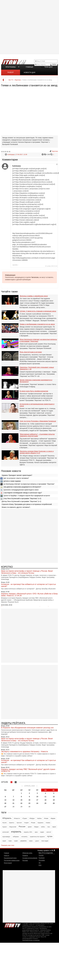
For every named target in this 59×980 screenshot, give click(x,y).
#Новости (17, 818)
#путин (4, 823)
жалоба (15, 265)
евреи (54, 827)
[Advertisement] (29, 27)
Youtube (41, 855)
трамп (16, 841)
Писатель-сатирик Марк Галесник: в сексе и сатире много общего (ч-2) (37, 452)
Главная (6, 853)
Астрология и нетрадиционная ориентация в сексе (37, 405)
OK (40, 863)
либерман (16, 837)
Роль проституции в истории (31, 352)
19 (54, 800)
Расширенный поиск (10, 858)
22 (21, 803)
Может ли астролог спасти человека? (15, 478)
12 (54, 797)
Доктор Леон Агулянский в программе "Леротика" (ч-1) (21, 501)
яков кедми (45, 841)
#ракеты (12, 823)
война (43, 827)
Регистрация (8, 863)
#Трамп (25, 818)
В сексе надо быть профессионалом (34, 391)
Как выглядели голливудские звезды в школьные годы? (22, 493)
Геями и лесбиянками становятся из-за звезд (37, 324)
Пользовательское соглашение (31, 940)
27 (5, 807)
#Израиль (7, 818)
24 (37, 803)
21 (13, 803)
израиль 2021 (28, 832)
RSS (40, 865)
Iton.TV (12, 925)
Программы (11, 67)
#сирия (26, 823)
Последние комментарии (12, 860)
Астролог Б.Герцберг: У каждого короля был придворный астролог (26, 496)
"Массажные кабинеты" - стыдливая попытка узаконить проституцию (37, 435)
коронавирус (6, 837)
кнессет (49, 832)
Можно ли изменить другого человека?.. (16, 507)
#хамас (48, 823)
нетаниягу (24, 837)
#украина (40, 823)
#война (39, 818)
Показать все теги (8, 845)
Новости (6, 856)
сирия (4, 841)
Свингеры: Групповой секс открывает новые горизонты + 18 (37, 368)
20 (5, 803)
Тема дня (48, 67)
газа (49, 827)
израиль (16, 832)
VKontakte (42, 860)
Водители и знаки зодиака (11, 481)
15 (21, 800)
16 (29, 800)
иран (36, 832)
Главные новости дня (29, 68)
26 (54, 803)
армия (30, 827)
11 (45, 797)
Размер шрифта (43, 850)
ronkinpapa (11, 155)
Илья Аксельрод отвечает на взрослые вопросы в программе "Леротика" (38, 340)
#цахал (5, 827)
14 (13, 800)
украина (23, 841)
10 (37, 797)
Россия (22, 827)
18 (45, 800)
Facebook (42, 858)
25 (45, 803)
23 (29, 803)
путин (50, 836)
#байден (32, 818)
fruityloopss (17, 166)
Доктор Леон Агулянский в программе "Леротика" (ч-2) (21, 498)
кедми (42, 832)
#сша (33, 823)
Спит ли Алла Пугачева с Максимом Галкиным (38, 421)
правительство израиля (37, 837)
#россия (19, 823)
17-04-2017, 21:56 (21, 155)
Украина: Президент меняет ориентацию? (17, 475)
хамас (31, 841)
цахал (37, 841)
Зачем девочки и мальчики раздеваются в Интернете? (36, 381)
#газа (46, 818)
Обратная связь (27, 853)
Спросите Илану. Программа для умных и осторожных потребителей (27, 504)
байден (36, 827)
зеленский (6, 832)
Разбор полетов (11, 73)
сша (10, 841)
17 (37, 800)
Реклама (25, 860)
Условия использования (30, 858)
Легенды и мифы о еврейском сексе (34, 296)
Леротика (55, 151)
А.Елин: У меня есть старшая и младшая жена (38, 311)
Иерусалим (13, 827)
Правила (25, 856)
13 (5, 800)
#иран (53, 818)
